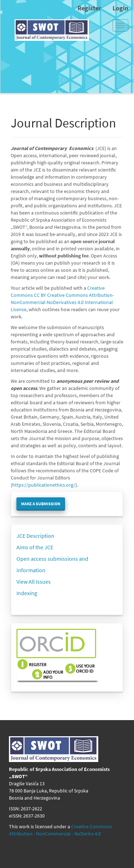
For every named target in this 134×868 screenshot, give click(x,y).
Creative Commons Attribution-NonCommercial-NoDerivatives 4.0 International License (62, 302)
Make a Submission (41, 504)
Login (120, 8)
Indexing (27, 593)
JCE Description (35, 536)
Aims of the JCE (35, 547)
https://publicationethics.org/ (44, 485)
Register (89, 8)
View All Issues (34, 582)
